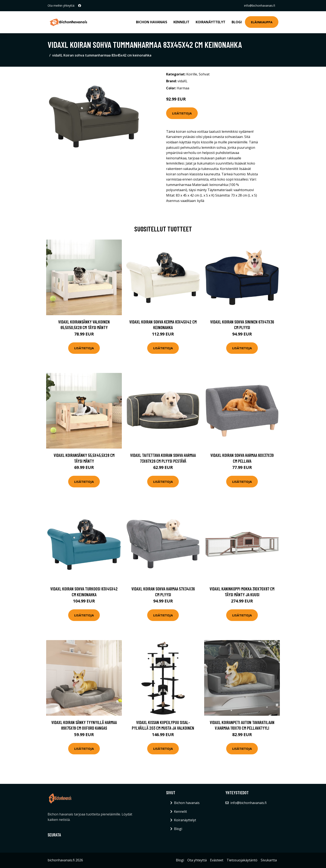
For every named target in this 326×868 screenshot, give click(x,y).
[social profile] (80, 6)
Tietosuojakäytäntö (242, 860)
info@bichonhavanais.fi (260, 6)
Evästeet (217, 860)
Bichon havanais (152, 22)
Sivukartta (269, 860)
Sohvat (204, 74)
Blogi (237, 22)
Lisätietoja (182, 113)
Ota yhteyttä (197, 860)
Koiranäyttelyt (211, 22)
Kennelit (181, 22)
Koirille (192, 74)
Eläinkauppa (262, 22)
